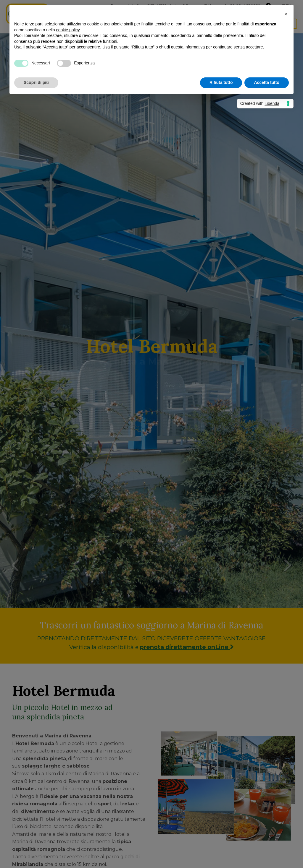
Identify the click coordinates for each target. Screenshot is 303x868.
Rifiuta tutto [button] (221, 82)
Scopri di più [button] (36, 82)
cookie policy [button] (68, 30)
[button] (286, 14)
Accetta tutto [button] (267, 82)
